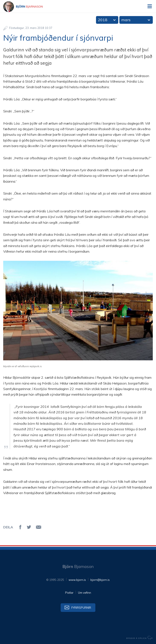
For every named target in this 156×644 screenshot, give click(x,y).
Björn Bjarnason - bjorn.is (27, 7)
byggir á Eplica (139, 638)
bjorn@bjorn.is (100, 580)
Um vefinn (85, 593)
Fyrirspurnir (81, 608)
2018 (103, 20)
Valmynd (150, 6)
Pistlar (69, 593)
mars (126, 20)
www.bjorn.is (77, 580)
